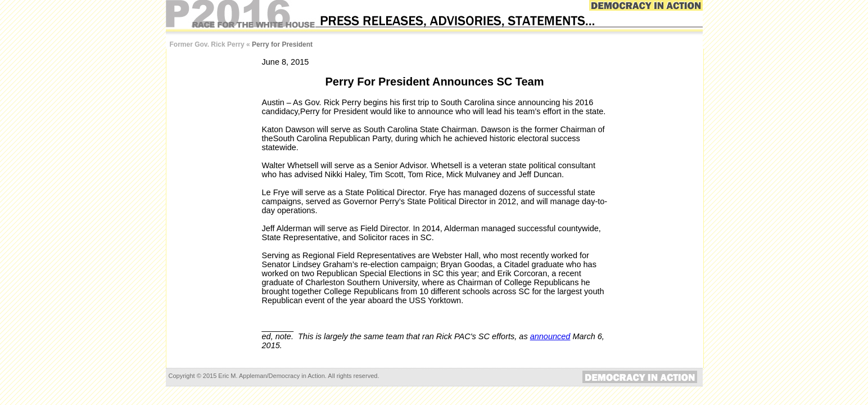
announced (550, 336)
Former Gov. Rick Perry (207, 44)
